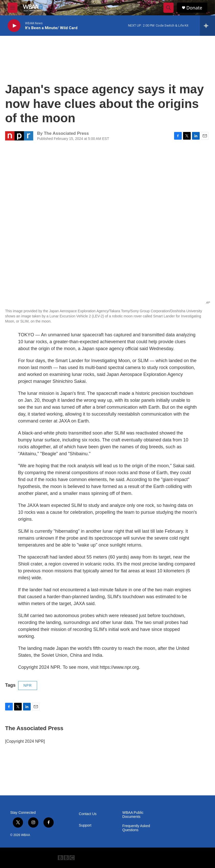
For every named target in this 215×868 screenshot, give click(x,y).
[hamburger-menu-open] (13, 8)
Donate (194, 8)
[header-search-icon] (168, 8)
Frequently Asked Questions (136, 828)
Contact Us (88, 814)
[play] (14, 26)
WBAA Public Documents (133, 815)
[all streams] (207, 26)
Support (85, 825)
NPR (28, 685)
